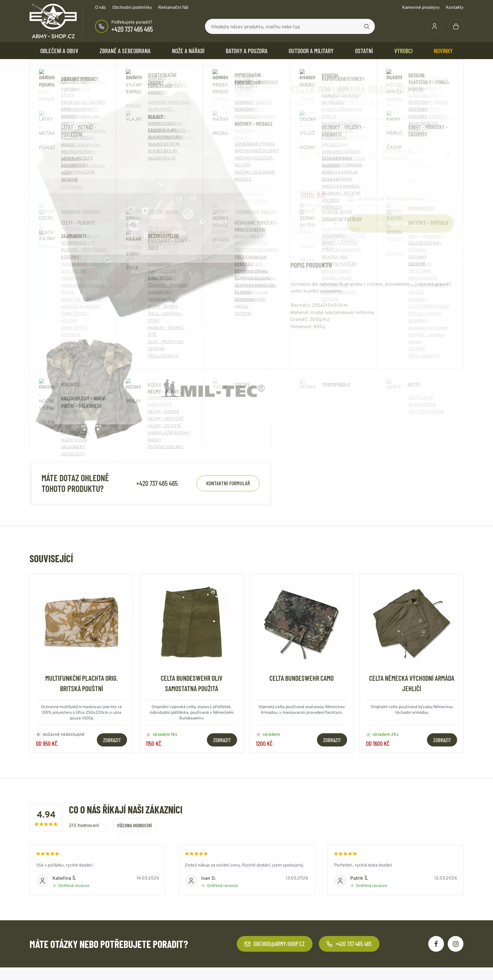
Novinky (443, 51)
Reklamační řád (173, 7)
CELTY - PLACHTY (109, 66)
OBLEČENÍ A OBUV (59, 51)
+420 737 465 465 (132, 29)
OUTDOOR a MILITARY (311, 51)
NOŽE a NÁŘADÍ (188, 51)
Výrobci (403, 51)
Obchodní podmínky (132, 7)
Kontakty (455, 7)
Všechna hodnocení (134, 825)
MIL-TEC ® (380, 104)
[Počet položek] (322, 223)
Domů (31, 66)
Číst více (352, 125)
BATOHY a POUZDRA (247, 51)
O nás (100, 7)
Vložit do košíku (401, 223)
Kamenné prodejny (421, 7)
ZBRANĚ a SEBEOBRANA (125, 51)
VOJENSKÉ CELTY (151, 66)
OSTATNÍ (364, 51)
